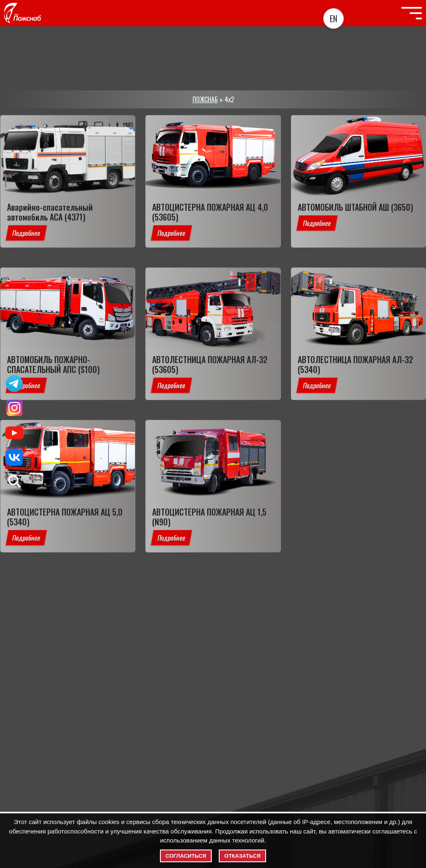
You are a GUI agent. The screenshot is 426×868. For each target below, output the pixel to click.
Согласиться (186, 856)
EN (333, 18)
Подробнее (26, 233)
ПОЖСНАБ (205, 99)
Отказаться (243, 856)
